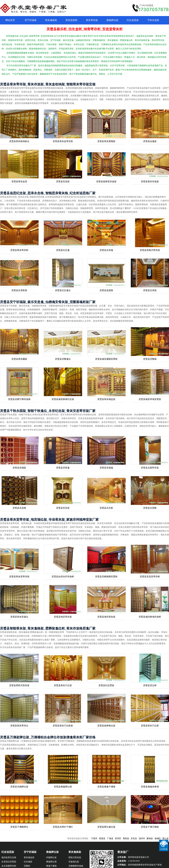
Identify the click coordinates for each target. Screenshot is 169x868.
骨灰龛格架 (51, 20)
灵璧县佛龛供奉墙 (150, 787)
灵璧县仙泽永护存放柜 (63, 577)
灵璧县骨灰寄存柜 (19, 250)
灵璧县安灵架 (63, 508)
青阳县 (130, 838)
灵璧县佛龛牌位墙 (63, 787)
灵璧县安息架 (63, 181)
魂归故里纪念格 (9, 857)
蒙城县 (153, 838)
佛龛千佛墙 (51, 866)
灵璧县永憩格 (150, 508)
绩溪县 (106, 838)
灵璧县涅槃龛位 (63, 359)
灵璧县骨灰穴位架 (63, 685)
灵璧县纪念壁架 (106, 685)
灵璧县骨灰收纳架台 (19, 141)
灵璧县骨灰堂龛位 (19, 617)
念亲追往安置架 (9, 862)
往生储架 (28, 862)
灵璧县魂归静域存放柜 (150, 617)
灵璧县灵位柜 (150, 685)
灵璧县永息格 (19, 508)
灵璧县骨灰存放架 (150, 181)
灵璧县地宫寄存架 (63, 617)
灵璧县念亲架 (150, 290)
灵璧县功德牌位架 (19, 787)
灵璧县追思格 (106, 290)
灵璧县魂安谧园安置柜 (106, 359)
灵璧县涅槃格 (150, 359)
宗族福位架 (74, 862)
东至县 (138, 838)
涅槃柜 (27, 866)
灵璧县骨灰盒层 (19, 181)
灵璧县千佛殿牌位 (19, 827)
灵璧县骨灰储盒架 (106, 399)
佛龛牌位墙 (51, 862)
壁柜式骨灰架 (75, 857)
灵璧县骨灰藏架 (19, 359)
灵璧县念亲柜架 (19, 290)
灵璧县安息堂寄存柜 (150, 577)
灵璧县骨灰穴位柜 (150, 726)
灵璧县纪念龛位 (63, 290)
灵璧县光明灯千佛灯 (63, 827)
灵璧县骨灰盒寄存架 (63, 141)
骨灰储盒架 (29, 857)
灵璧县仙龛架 (150, 141)
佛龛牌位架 (112, 20)
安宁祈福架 (31, 20)
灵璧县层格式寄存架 (150, 250)
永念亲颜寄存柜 (9, 866)
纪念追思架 (133, 20)
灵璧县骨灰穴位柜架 (63, 726)
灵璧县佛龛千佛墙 (106, 787)
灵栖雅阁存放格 (76, 866)
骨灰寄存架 (92, 20)
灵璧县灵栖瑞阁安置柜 (106, 577)
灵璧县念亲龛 (106, 250)
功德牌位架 (51, 857)
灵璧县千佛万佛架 (150, 827)
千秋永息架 (153, 20)
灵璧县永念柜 (106, 508)
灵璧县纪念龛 (63, 250)
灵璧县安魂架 (19, 468)
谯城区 (161, 838)
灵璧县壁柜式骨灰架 (19, 685)
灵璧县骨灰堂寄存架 (19, 577)
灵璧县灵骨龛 (63, 468)
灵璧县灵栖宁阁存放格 (19, 399)
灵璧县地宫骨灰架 (106, 617)
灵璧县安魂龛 (106, 468)
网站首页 (10, 20)
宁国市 (98, 838)
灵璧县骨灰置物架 (106, 141)
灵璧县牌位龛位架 (106, 827)
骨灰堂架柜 (71, 20)
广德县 (114, 838)
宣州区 (122, 838)
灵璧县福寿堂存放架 (106, 181)
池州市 (145, 838)
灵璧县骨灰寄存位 (19, 726)
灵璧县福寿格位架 (106, 726)
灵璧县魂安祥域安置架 (150, 399)
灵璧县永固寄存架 (150, 468)
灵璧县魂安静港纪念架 (63, 399)
